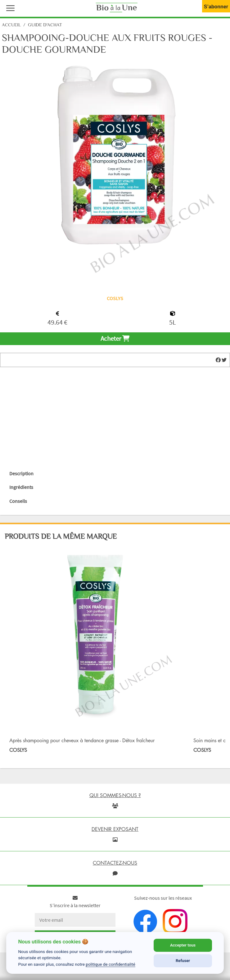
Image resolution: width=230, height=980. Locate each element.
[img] (218, 360)
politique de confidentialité (110, 964)
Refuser (183, 961)
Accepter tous (183, 945)
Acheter (115, 339)
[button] (9, 7)
